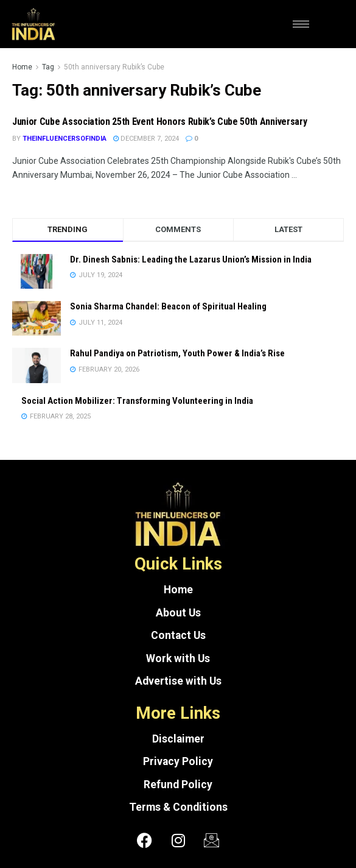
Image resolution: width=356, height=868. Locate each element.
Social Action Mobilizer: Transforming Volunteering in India (137, 401)
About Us (178, 613)
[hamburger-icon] (301, 24)
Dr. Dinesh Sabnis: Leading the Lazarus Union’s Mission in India (191, 259)
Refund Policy (178, 785)
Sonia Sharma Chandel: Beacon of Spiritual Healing (168, 306)
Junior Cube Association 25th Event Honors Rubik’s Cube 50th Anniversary (159, 122)
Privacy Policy (178, 761)
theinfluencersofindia (65, 139)
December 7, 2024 (146, 139)
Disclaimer (178, 739)
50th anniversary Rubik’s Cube (114, 67)
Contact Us (178, 635)
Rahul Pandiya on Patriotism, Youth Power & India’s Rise (177, 353)
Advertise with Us (178, 681)
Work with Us (178, 658)
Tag (48, 67)
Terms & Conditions (178, 807)
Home (22, 67)
